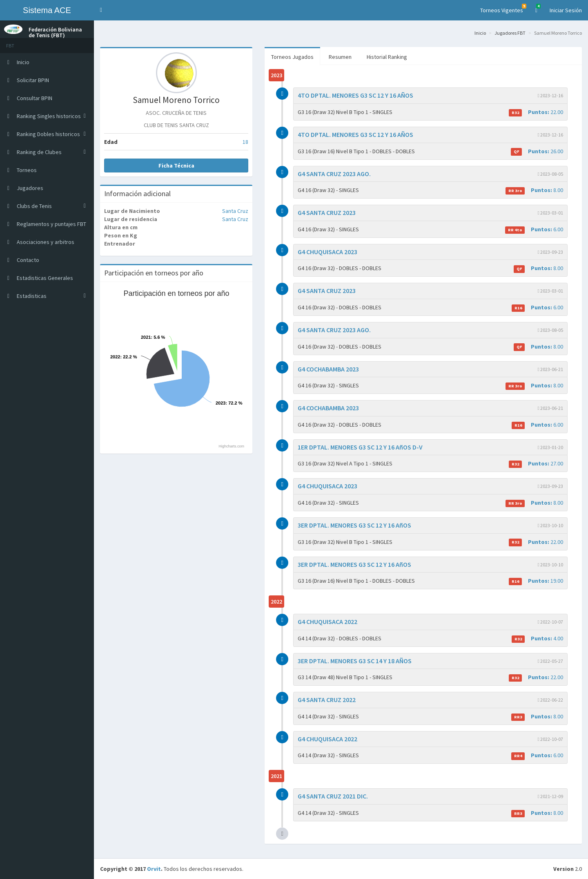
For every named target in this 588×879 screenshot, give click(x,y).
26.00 (537, 151)
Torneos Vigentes (503, 9)
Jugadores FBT (510, 33)
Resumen (340, 57)
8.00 (534, 190)
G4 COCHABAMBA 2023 (328, 369)
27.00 (536, 464)
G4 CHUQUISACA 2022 (327, 622)
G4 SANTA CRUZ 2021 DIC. (333, 796)
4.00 (537, 639)
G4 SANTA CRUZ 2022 (327, 700)
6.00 (534, 229)
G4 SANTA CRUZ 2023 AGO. (334, 174)
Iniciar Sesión (566, 10)
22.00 (536, 112)
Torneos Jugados (292, 57)
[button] (101, 10)
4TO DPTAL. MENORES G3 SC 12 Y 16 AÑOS (355, 95)
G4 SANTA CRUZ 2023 (327, 212)
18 (245, 142)
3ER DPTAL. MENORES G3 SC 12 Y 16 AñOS (354, 525)
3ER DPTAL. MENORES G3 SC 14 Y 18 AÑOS (355, 661)
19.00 (536, 581)
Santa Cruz (235, 211)
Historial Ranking (387, 57)
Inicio (480, 33)
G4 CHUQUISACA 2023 (327, 252)
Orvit (154, 869)
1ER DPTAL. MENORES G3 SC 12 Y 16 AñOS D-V (360, 447)
